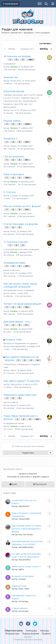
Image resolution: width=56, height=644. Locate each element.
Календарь (31, 631)
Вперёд (44, 49)
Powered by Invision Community (28, 640)
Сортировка (46, 44)
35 (27, 160)
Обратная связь (14, 631)
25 (27, 209)
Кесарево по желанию (23, 576)
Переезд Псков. (19, 586)
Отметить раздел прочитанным (28, 446)
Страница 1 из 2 (27, 49)
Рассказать (40, 484)
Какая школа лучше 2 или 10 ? (26, 566)
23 (27, 266)
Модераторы (12, 634)
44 (37, 419)
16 (27, 307)
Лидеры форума (31, 634)
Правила (46, 634)
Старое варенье (20, 608)
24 (27, 142)
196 (31, 60)
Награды (45, 631)
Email (13, 484)
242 (28, 124)
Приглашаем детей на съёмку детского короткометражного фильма (26, 529)
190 (27, 178)
